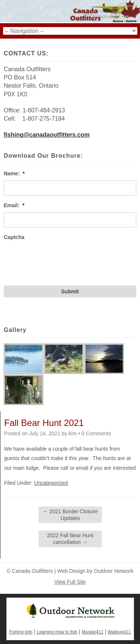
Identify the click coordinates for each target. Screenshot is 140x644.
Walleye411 (119, 632)
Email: (14, 205)
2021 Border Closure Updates (70, 515)
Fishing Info (21, 632)
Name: (14, 173)
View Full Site (70, 582)
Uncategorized (51, 483)
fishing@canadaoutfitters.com (47, 135)
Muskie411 (93, 632)
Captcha (14, 237)
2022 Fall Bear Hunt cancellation (70, 539)
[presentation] (60, 259)
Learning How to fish (57, 632)
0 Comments (96, 433)
